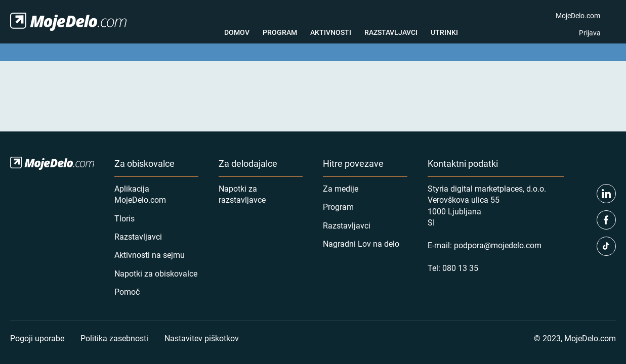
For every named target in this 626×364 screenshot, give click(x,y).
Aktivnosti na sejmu (150, 255)
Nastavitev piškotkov (202, 338)
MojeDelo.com (578, 15)
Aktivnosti (331, 32)
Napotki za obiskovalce (156, 273)
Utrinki (444, 32)
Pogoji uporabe (37, 338)
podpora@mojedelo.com (498, 245)
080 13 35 (460, 268)
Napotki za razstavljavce (242, 194)
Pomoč (127, 291)
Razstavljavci (391, 32)
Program (280, 32)
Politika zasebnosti (114, 338)
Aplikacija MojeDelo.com (140, 194)
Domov (237, 32)
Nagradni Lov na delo (361, 243)
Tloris (124, 218)
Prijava (590, 33)
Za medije (341, 188)
